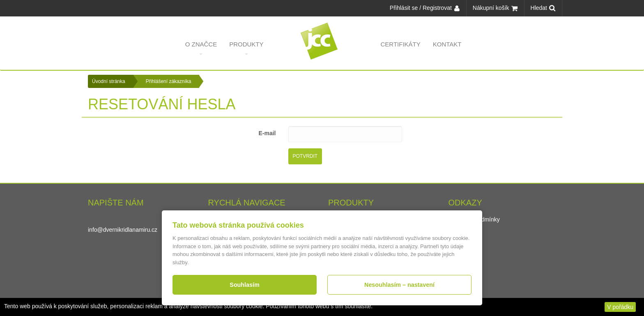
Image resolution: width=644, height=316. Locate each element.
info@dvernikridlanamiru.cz (123, 230)
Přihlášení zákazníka (169, 81)
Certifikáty (401, 48)
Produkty (246, 48)
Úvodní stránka (109, 81)
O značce (201, 48)
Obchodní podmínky (474, 219)
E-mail (267, 133)
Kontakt (447, 48)
